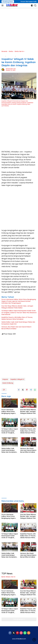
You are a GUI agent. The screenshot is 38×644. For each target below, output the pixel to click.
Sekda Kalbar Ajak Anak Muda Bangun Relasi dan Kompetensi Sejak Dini (18, 323)
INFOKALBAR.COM (11, 69)
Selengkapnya (19, 619)
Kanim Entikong (8, 383)
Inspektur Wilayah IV (17, 379)
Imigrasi (5, 379)
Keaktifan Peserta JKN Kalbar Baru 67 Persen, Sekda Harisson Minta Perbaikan (17, 318)
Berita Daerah (11, 56)
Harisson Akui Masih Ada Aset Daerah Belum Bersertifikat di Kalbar (16, 328)
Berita (3, 56)
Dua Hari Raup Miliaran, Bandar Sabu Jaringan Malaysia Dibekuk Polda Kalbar (17, 307)
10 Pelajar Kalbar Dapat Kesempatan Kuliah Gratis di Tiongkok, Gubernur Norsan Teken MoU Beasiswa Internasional (19, 312)
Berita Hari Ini (20, 56)
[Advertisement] (19, 29)
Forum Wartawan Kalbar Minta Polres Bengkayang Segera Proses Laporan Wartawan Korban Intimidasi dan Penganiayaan (19, 301)
